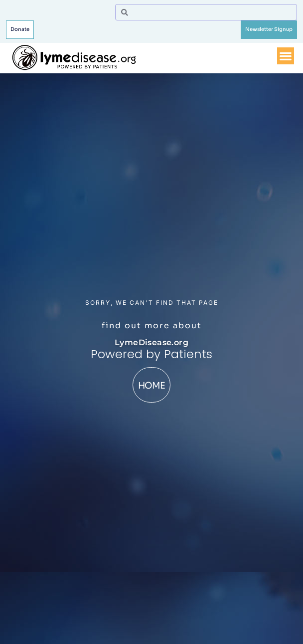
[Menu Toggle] (286, 52)
